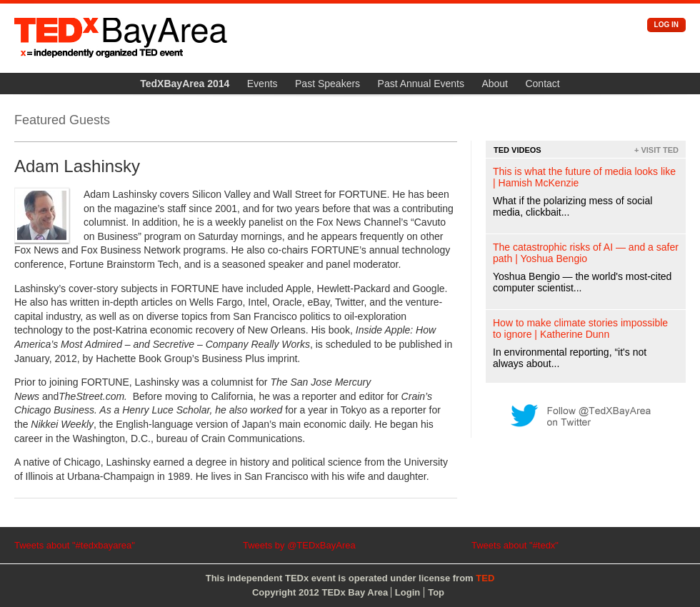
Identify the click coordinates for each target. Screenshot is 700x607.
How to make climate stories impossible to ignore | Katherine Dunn (580, 328)
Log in (666, 25)
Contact (542, 84)
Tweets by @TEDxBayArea (299, 545)
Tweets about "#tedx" (515, 545)
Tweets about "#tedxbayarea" (75, 545)
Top (436, 592)
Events (262, 84)
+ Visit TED (656, 150)
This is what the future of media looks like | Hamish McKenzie (584, 177)
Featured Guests (62, 120)
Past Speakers (327, 84)
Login (407, 592)
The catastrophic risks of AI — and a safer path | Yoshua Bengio (586, 253)
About (495, 84)
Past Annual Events (421, 84)
